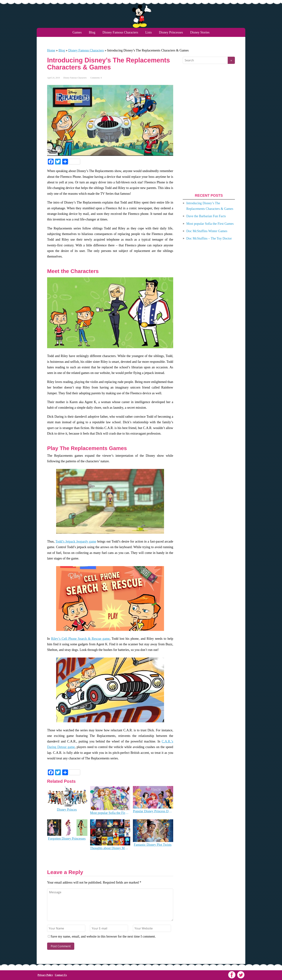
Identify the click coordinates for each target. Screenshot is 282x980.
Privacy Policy (45, 975)
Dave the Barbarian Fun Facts (206, 216)
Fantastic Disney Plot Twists (153, 845)
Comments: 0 (96, 78)
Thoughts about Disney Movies (110, 848)
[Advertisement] (209, 129)
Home (51, 50)
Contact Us (61, 975)
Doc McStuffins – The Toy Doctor (209, 238)
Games (77, 32)
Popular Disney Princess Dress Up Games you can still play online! (153, 811)
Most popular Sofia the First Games (110, 813)
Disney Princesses (171, 32)
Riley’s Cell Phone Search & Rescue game (80, 639)
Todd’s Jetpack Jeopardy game (76, 541)
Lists (149, 32)
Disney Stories (200, 32)
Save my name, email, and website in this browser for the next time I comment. (103, 936)
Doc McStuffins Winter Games (207, 231)
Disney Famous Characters (120, 32)
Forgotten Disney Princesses (67, 839)
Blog (92, 32)
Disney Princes (67, 810)
